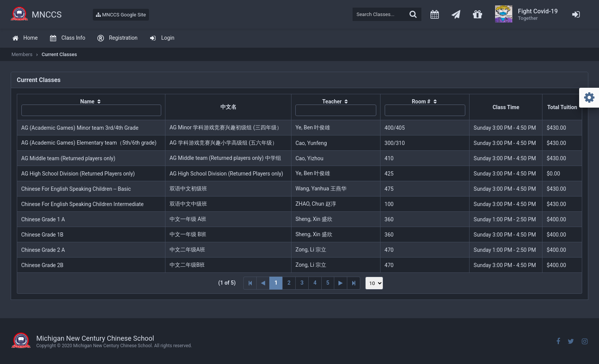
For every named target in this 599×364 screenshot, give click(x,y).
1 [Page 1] (276, 283)
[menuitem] (25, 38)
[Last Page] (354, 283)
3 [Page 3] (302, 283)
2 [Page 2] (289, 283)
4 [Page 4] (315, 283)
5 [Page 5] (328, 283)
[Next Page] (341, 283)
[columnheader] (91, 107)
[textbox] (387, 14)
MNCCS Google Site (121, 15)
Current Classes (59, 54)
